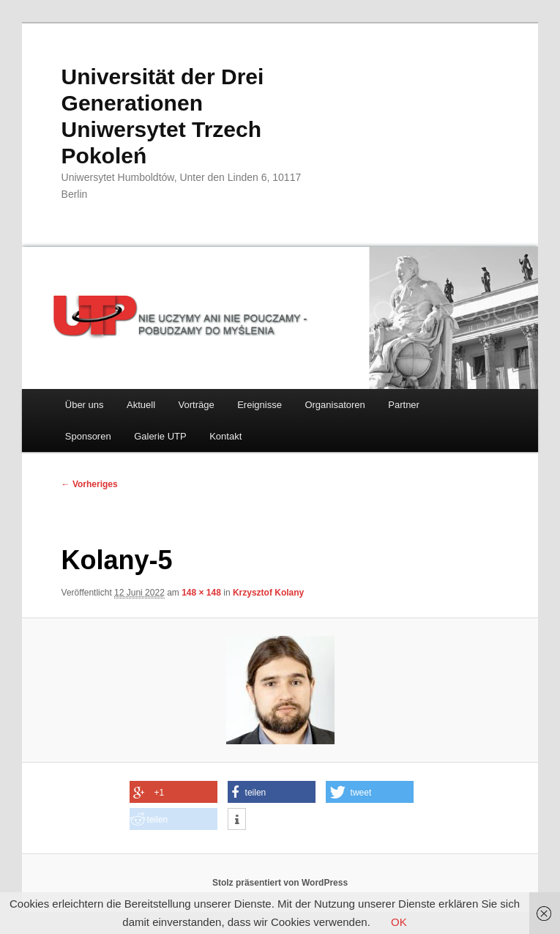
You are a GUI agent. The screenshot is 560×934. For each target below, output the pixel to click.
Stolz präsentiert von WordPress (280, 883)
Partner (404, 405)
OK (399, 922)
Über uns (85, 405)
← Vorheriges (90, 484)
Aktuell (141, 405)
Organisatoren (335, 405)
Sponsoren (88, 436)
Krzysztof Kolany (268, 593)
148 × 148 (201, 593)
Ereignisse (260, 405)
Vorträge (197, 405)
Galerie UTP (160, 436)
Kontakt (225, 436)
